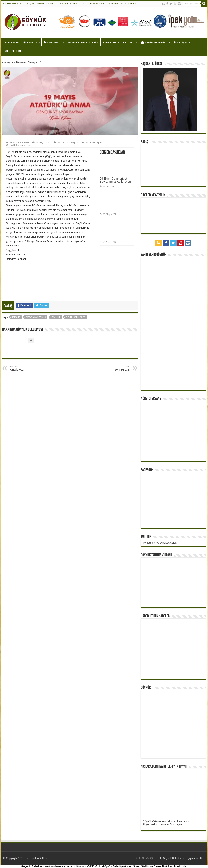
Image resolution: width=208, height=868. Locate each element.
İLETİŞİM (181, 42)
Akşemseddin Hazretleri (40, 4)
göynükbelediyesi (76, 317)
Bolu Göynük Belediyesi (171, 858)
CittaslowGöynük (36, 317)
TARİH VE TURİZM (154, 42)
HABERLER (110, 42)
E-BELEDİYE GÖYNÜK (153, 195)
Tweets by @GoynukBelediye (160, 543)
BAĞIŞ (144, 142)
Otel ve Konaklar (68, 4)
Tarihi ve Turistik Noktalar (122, 4)
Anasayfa (7, 62)
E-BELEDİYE (15, 51)
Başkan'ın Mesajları (27, 62)
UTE (203, 858)
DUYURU (129, 42)
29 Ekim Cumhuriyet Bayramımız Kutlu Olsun (116, 180)
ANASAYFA (12, 42)
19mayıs (16, 317)
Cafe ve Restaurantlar (93, 4)
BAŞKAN (30, 42)
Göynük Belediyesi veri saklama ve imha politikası (52, 866)
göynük (56, 317)
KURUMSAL (53, 42)
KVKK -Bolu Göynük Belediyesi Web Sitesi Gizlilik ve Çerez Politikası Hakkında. (137, 866)
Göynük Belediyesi (19, 143)
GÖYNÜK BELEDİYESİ (82, 42)
